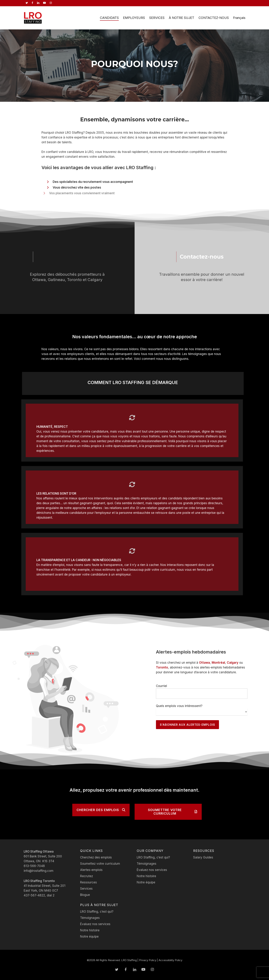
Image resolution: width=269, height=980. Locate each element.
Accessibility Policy (170, 960)
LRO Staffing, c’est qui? (97, 912)
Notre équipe (89, 937)
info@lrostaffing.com (39, 871)
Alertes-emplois (91, 870)
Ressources (88, 882)
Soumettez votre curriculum (100, 864)
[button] (101, 810)
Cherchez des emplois (96, 857)
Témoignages (90, 918)
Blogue (85, 895)
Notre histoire (90, 930)
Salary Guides (203, 857)
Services (86, 889)
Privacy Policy (148, 960)
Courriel (161, 686)
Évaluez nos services (95, 924)
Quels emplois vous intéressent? (179, 706)
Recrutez (87, 876)
